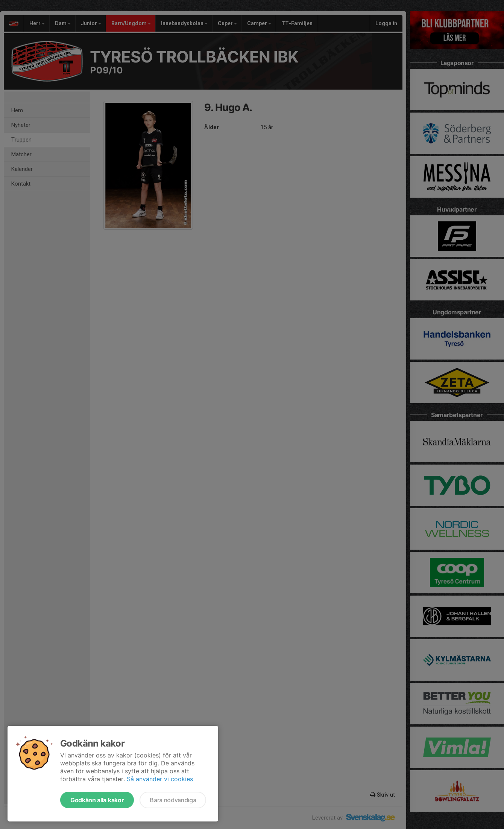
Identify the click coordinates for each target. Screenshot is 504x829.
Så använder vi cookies (160, 779)
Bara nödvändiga (173, 800)
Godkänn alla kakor (97, 800)
